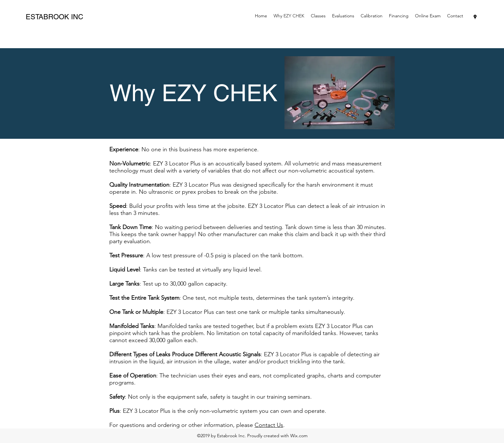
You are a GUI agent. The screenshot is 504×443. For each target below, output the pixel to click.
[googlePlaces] (475, 17)
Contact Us (269, 425)
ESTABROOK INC (54, 17)
